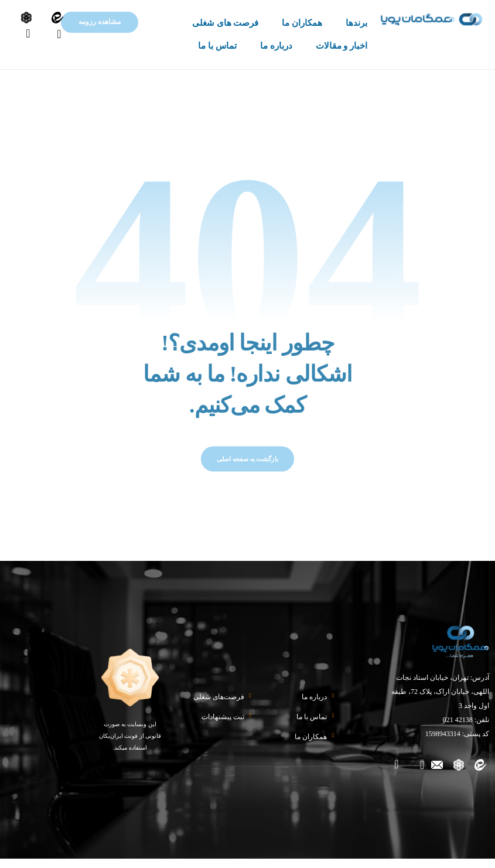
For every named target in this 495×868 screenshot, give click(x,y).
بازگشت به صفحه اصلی (247, 468)
